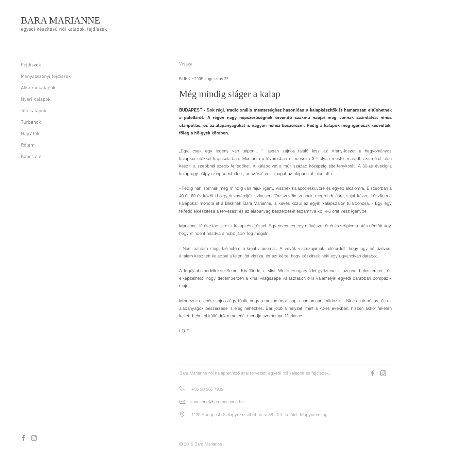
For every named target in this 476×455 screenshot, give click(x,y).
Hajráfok (30, 134)
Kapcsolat (31, 157)
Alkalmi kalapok (38, 88)
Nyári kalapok (36, 99)
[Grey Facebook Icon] (24, 438)
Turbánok (31, 122)
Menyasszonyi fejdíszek (46, 77)
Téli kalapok (34, 111)
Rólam (28, 145)
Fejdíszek (31, 65)
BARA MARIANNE (61, 20)
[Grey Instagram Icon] (34, 438)
